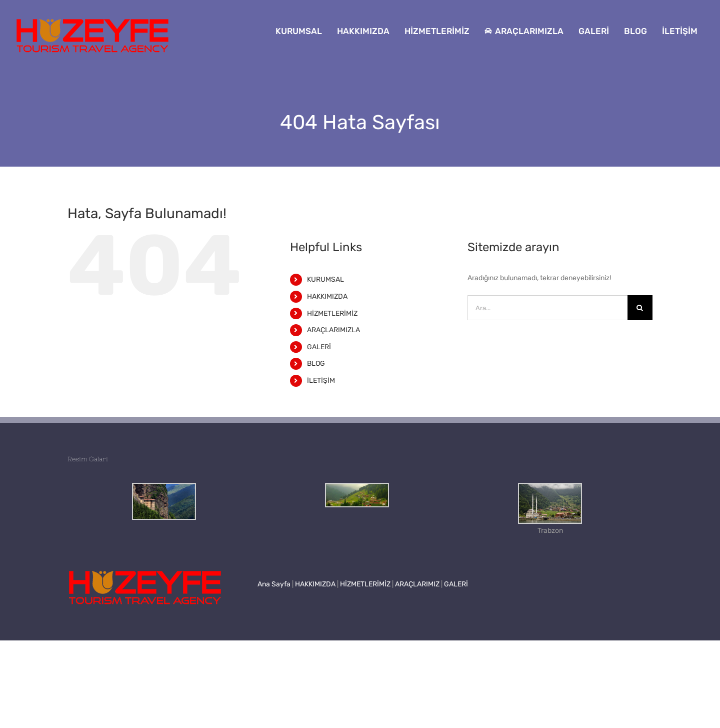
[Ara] (640, 308)
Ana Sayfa (274, 584)
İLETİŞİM (321, 381)
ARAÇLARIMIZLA (333, 330)
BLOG (316, 363)
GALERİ (319, 347)
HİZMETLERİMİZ (332, 313)
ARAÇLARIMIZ (417, 584)
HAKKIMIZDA (327, 296)
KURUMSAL (325, 279)
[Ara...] (547, 308)
